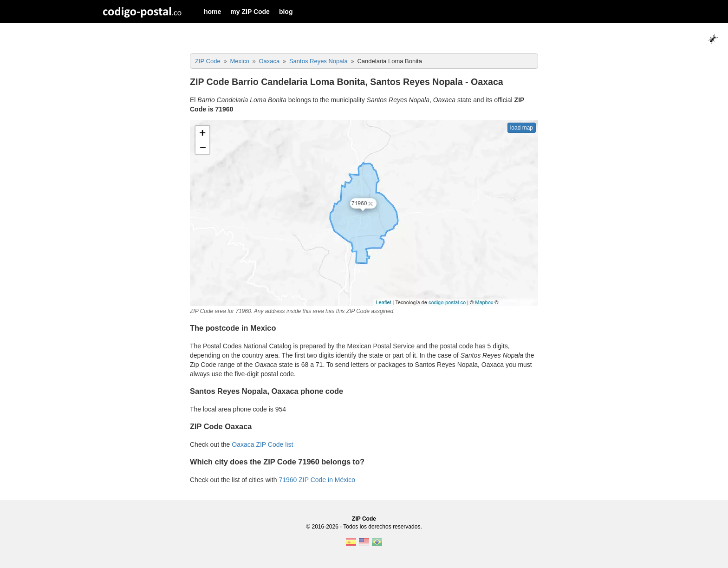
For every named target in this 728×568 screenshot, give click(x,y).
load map (522, 128)
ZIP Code (364, 519)
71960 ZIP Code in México (317, 480)
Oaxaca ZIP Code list (262, 444)
